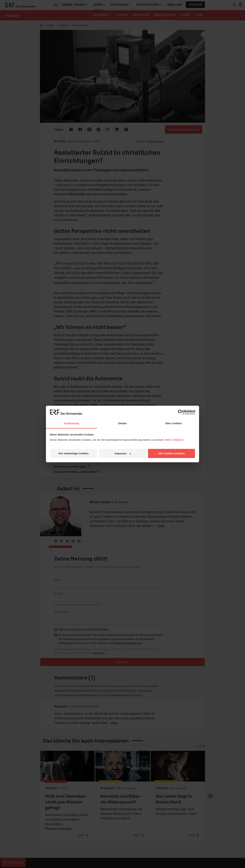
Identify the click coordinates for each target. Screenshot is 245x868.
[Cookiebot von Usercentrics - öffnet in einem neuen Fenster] (180, 412)
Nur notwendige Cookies (74, 453)
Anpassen (123, 453)
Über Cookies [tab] (174, 423)
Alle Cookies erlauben (171, 453)
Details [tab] (122, 423)
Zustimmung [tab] (72, 423)
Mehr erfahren (174, 440)
